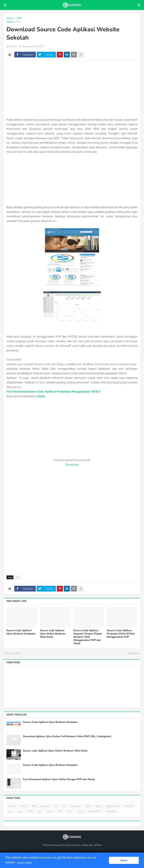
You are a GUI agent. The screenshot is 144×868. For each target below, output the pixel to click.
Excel (11, 811)
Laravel (50, 811)
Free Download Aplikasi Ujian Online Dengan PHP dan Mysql (59, 779)
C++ (64, 806)
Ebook (99, 806)
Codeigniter (75, 806)
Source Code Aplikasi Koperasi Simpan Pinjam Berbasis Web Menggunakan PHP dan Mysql (88, 637)
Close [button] (124, 860)
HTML (30, 811)
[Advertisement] (72, 89)
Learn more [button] (24, 862)
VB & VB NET (95, 811)
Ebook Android (113, 806)
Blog (34, 806)
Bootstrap (45, 806)
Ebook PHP (129, 806)
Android (12, 806)
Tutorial (80, 811)
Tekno (69, 811)
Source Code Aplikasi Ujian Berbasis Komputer (21, 632)
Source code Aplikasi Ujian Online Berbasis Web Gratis (53, 634)
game (20, 811)
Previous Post (13, 653)
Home (10, 22)
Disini (41, 396)
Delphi (88, 806)
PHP (18, 22)
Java (40, 811)
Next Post (133, 653)
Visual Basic (111, 811)
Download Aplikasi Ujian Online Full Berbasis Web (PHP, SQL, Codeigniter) (67, 736)
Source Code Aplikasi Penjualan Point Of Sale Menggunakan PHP (121, 634)
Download (72, 465)
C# (56, 806)
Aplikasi (24, 806)
